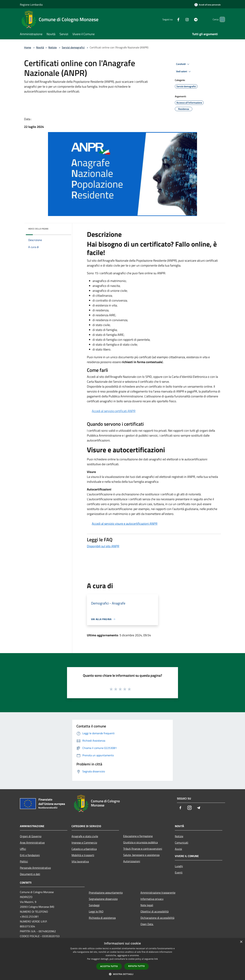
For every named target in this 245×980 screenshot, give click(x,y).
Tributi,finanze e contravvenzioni (143, 849)
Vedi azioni (184, 72)
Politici (24, 861)
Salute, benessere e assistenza (141, 855)
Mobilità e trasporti (83, 855)
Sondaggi (94, 905)
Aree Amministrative (32, 843)
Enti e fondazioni (30, 855)
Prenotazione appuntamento (106, 893)
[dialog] (122, 959)
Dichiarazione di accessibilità (157, 918)
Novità (40, 47)
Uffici (23, 849)
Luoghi (179, 866)
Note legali (147, 905)
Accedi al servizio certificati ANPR (114, 411)
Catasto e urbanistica (84, 849)
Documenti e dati (30, 874)
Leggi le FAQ (96, 911)
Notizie (53, 47)
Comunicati (182, 843)
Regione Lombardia (31, 5)
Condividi (183, 64)
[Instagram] (181, 19)
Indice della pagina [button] (38, 229)
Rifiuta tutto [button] (137, 966)
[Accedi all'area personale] (207, 5)
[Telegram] (190, 19)
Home (28, 47)
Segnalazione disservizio (103, 899)
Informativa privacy (152, 899)
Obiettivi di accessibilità (155, 911)
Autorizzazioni (132, 861)
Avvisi (178, 849)
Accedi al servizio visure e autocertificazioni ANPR (125, 524)
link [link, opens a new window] (156, 959)
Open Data (147, 924)
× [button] (241, 942)
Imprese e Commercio (84, 843)
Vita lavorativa (80, 861)
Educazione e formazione (138, 836)
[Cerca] (221, 19)
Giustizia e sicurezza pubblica (140, 842)
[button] (122, 974)
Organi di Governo (31, 836)
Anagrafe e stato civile (85, 836)
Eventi (179, 872)
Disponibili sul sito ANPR (103, 546)
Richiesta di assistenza (102, 918)
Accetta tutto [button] (109, 966)
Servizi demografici (73, 47)
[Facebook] (172, 19)
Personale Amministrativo (35, 868)
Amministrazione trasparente (158, 893)
